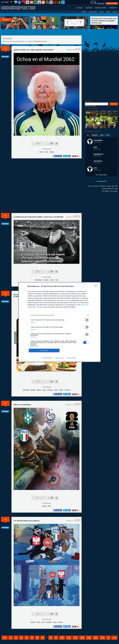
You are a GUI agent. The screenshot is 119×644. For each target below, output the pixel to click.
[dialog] (59, 322)
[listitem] (59, 315)
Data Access (59, 358)
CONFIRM (44, 350)
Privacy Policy (71, 358)
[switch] (86, 320)
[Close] (96, 286)
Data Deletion (47, 358)
